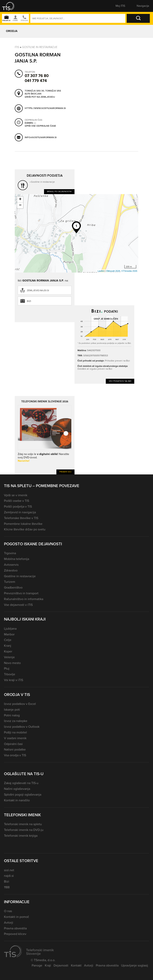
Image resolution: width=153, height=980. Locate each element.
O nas (8, 911)
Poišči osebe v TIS (17, 501)
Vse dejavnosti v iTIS (18, 605)
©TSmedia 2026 (129, 271)
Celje (8, 640)
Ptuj (7, 668)
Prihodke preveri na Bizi (117, 361)
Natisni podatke (15, 749)
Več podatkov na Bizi (120, 381)
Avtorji (9, 923)
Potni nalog (12, 715)
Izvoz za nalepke (16, 721)
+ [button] (20, 199)
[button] (11, 6)
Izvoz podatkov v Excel (20, 704)
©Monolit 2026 (113, 271)
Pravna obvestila (15, 928)
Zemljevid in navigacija (20, 512)
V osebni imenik (15, 738)
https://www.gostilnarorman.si (45, 108)
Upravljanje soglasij (135, 965)
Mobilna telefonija (17, 559)
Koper (8, 651)
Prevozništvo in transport (21, 593)
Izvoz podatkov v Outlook (22, 727)
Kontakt (76, 965)
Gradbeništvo (13, 587)
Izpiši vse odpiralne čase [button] (40, 126)
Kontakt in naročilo (17, 800)
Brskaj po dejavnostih (59, 191)
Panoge (37, 965)
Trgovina (10, 553)
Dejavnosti (61, 965)
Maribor (9, 634)
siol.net (9, 870)
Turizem (10, 582)
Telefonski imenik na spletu (23, 824)
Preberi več (65, 472)
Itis (17, 47)
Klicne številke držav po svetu (25, 529)
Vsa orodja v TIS (15, 755)
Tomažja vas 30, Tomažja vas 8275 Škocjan (43, 92)
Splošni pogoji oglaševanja (23, 795)
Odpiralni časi (13, 744)
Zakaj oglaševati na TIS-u (21, 783)
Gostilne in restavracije (40, 47)
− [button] (20, 205)
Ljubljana (10, 629)
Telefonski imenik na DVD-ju (24, 830)
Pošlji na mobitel (15, 732)
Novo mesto (12, 663)
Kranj (8, 646)
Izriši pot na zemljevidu (40, 97)
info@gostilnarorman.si (41, 137)
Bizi (29, 301)
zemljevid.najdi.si (38, 290)
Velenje (9, 657)
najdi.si (9, 876)
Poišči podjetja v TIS (18, 506)
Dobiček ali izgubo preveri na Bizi (95, 369)
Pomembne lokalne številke (23, 524)
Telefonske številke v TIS (21, 518)
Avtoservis (11, 565)
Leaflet (101, 271)
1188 (7, 887)
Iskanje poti (12, 710)
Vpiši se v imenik (16, 495)
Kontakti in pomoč (16, 917)
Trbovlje (10, 674)
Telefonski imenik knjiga (21, 836)
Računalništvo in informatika (24, 599)
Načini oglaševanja (17, 789)
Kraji (48, 965)
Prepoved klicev (15, 934)
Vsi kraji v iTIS (14, 680)
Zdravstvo (11, 570)
